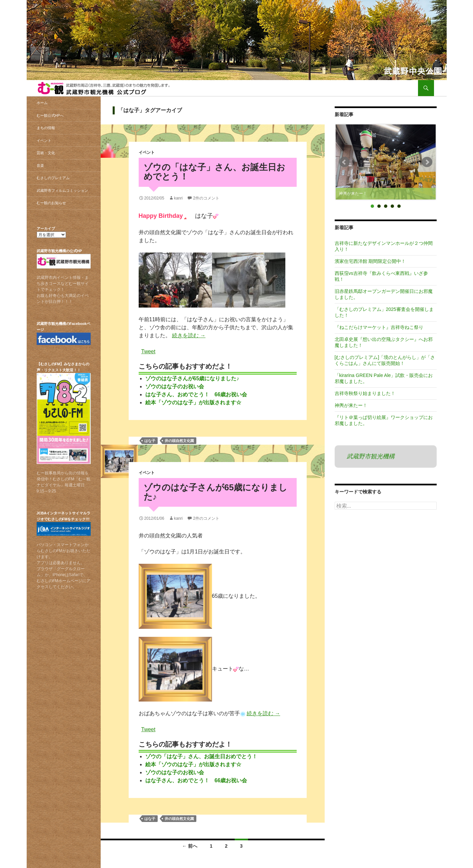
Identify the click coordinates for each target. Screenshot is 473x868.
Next (427, 162)
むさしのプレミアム (53, 178)
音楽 (40, 165)
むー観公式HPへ (50, 115)
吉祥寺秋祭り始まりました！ (365, 393)
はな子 (150, 441)
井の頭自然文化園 (179, 441)
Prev (344, 162)
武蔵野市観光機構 (371, 456)
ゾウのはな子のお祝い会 (175, 386)
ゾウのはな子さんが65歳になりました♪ (192, 378)
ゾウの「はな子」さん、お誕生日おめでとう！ (214, 172)
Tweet (148, 351)
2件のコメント (206, 198)
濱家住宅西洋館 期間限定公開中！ (370, 261)
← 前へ (190, 846)
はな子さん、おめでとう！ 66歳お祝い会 (196, 394)
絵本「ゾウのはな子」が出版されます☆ (193, 402)
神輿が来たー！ (351, 405)
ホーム (42, 103)
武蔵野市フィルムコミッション (62, 190)
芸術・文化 (46, 153)
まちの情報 (46, 128)
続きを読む (189, 335)
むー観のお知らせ (51, 203)
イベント (147, 152)
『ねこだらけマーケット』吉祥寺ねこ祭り (379, 327)
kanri (178, 198)
